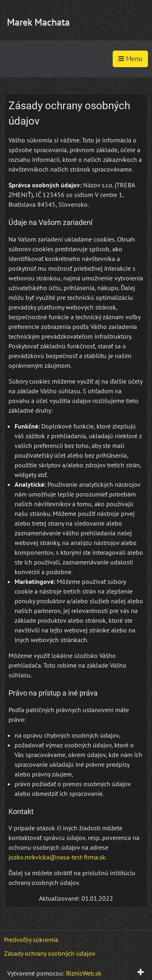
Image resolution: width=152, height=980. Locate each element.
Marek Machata (38, 22)
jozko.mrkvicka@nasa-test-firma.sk (57, 857)
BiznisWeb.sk (84, 973)
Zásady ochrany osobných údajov (50, 953)
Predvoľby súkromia (31, 940)
